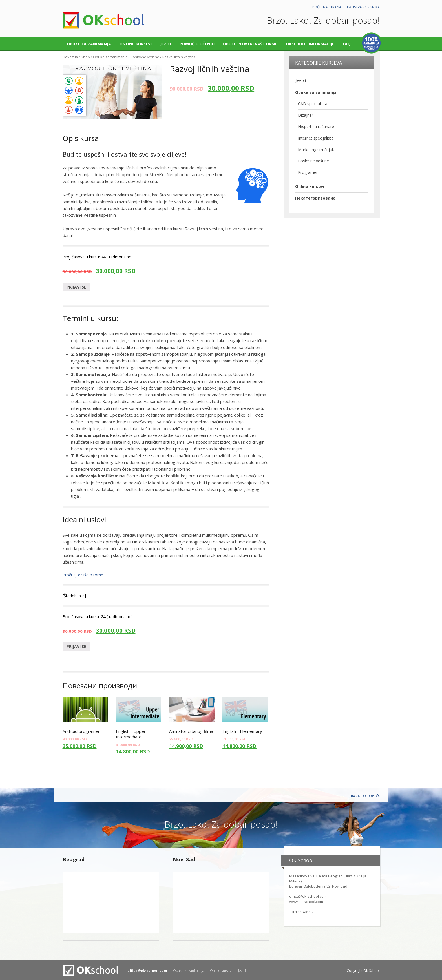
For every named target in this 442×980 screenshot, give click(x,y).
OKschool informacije (310, 44)
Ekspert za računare (316, 126)
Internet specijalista (316, 138)
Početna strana (327, 7)
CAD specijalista (313, 104)
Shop (85, 57)
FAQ (347, 44)
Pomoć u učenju (197, 44)
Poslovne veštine (145, 57)
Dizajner (306, 115)
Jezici (166, 44)
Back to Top (363, 796)
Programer (308, 172)
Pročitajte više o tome (83, 575)
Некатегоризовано (315, 198)
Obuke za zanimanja (89, 44)
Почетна (70, 57)
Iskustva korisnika (363, 7)
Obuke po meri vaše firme (250, 44)
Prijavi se (76, 287)
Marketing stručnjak (316, 150)
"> (111, 902)
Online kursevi (136, 44)
